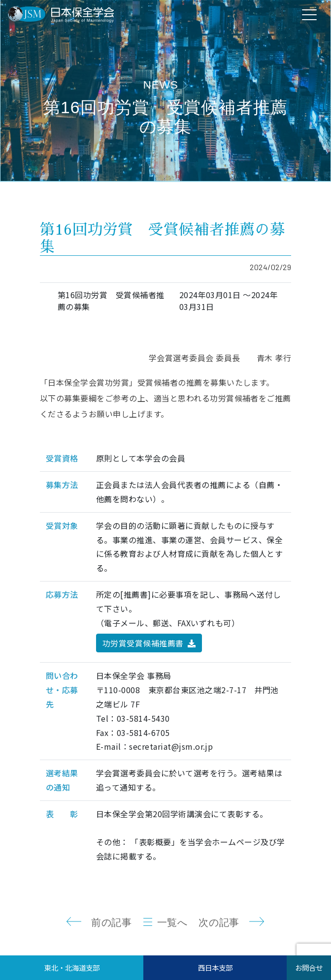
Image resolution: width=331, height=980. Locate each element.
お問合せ (309, 967)
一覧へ (172, 922)
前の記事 (111, 922)
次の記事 (219, 922)
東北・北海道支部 (72, 967)
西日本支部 (215, 967)
